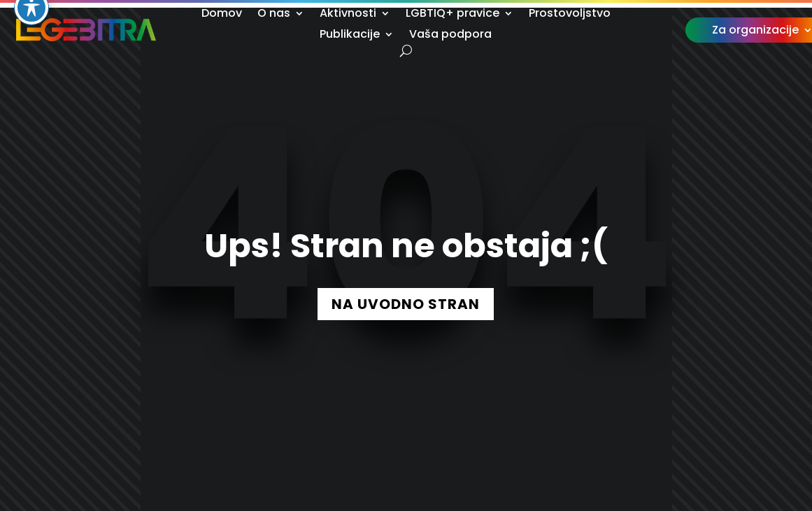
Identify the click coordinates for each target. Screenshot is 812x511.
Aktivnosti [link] (348, 15)
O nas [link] (274, 15)
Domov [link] (222, 15)
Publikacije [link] (350, 36)
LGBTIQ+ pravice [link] (453, 15)
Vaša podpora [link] (450, 36)
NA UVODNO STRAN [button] (406, 304)
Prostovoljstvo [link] (570, 15)
